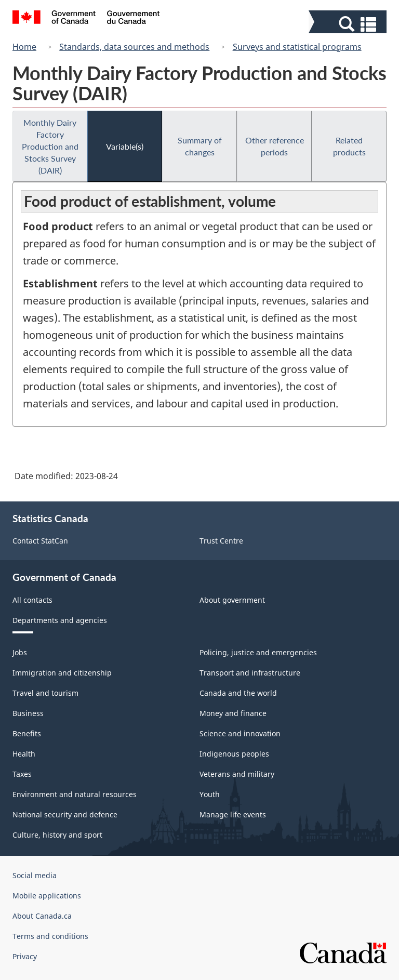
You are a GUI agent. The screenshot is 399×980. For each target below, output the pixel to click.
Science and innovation (240, 733)
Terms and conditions (50, 936)
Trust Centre (221, 541)
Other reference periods (275, 146)
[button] (349, 24)
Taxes (22, 774)
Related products (349, 146)
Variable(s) (125, 146)
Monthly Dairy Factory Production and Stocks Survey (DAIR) (50, 146)
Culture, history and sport (57, 835)
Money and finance (233, 713)
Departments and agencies (60, 620)
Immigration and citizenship (62, 673)
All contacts (32, 600)
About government (232, 600)
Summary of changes (200, 146)
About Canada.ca (42, 916)
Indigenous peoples (234, 754)
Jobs (20, 652)
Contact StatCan (40, 541)
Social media (35, 875)
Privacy (25, 956)
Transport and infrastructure (250, 673)
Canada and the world (238, 693)
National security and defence (65, 815)
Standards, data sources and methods (134, 47)
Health (24, 754)
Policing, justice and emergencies (258, 652)
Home (24, 47)
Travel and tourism (45, 693)
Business (28, 713)
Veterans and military (237, 774)
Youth (210, 794)
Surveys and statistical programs (297, 47)
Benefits (27, 733)
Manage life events (233, 815)
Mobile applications (47, 896)
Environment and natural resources (75, 794)
